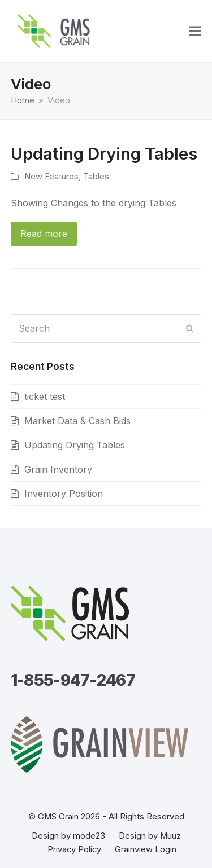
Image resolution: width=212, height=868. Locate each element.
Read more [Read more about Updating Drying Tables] (44, 233)
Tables (96, 177)
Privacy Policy (74, 849)
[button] (195, 31)
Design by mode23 (68, 836)
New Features (51, 177)
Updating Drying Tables (104, 153)
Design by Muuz (150, 836)
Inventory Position (64, 494)
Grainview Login (146, 849)
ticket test (45, 396)
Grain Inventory (58, 469)
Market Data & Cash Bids (77, 421)
